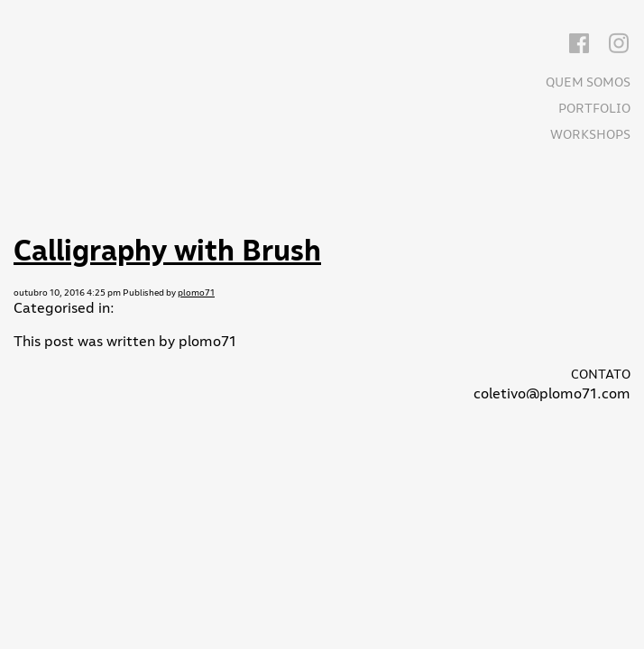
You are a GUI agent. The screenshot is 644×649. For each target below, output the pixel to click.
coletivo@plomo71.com (552, 393)
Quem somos (588, 82)
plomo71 (196, 293)
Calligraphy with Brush (167, 251)
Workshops (590, 135)
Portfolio (594, 109)
